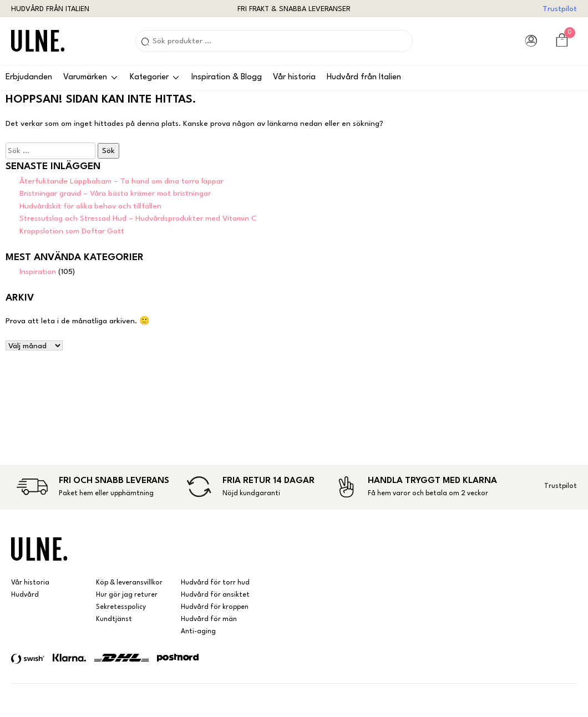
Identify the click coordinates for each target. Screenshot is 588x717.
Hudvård (25, 595)
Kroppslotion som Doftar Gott (72, 231)
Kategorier (149, 77)
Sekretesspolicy (121, 607)
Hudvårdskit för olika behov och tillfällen (90, 206)
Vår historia (294, 77)
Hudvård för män (209, 619)
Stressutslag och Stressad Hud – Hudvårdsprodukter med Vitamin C (138, 218)
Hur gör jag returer (127, 595)
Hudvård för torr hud (215, 583)
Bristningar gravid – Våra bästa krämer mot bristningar (115, 194)
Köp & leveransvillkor (129, 583)
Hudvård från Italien (364, 77)
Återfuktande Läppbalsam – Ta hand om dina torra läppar (121, 181)
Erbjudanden (29, 77)
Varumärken (85, 77)
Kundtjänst (114, 619)
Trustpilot (560, 9)
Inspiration (38, 272)
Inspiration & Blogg (227, 77)
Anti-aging (198, 632)
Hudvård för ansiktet (215, 595)
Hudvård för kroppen (215, 607)
